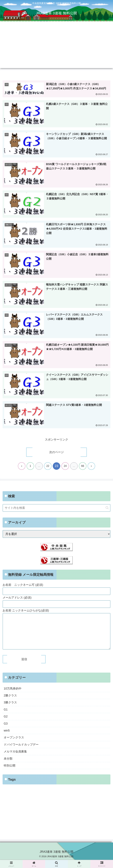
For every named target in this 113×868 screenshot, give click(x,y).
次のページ (56, 452)
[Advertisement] (56, 46)
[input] (56, 508)
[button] (107, 508)
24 (65, 466)
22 (48, 466)
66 (83, 466)
